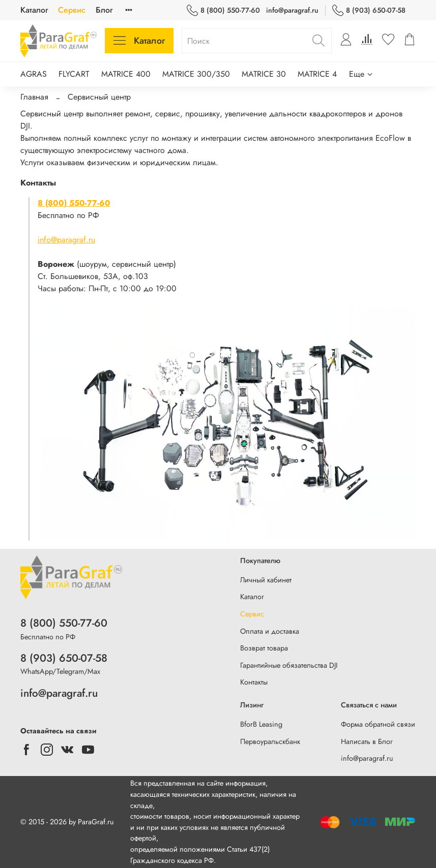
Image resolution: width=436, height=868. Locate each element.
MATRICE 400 (126, 74)
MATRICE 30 (264, 74)
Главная (34, 97)
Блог (104, 10)
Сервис (72, 10)
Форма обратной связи (378, 724)
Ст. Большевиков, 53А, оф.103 (93, 276)
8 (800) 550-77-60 (223, 10)
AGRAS (34, 74)
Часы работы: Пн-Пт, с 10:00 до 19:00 (107, 288)
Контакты (254, 682)
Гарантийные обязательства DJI (289, 665)
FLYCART (74, 74)
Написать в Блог (367, 741)
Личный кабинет (266, 580)
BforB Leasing (261, 724)
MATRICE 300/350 (196, 74)
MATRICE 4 (317, 74)
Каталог (34, 10)
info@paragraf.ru (292, 10)
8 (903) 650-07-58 (369, 10)
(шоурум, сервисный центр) (107, 264)
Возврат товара (264, 648)
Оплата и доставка (270, 631)
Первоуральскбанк (270, 741)
